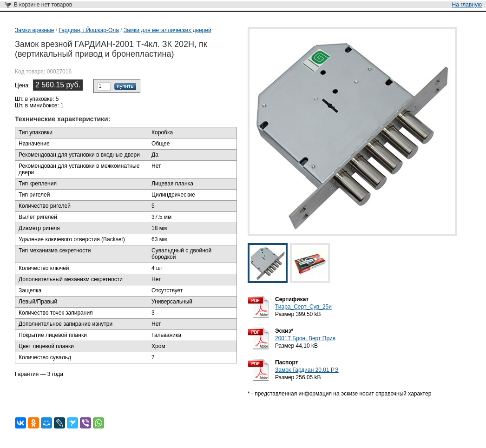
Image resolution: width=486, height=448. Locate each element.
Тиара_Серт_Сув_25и (303, 307)
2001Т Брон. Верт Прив (305, 338)
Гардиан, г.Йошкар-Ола (89, 30)
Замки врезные (34, 30)
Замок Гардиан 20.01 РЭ (307, 370)
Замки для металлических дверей (167, 30)
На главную (467, 5)
